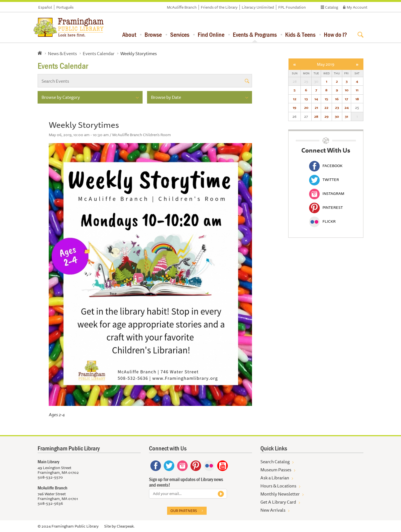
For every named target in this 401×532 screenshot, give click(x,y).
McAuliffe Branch (182, 7)
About (129, 35)
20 (306, 107)
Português (65, 7)
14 (316, 99)
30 (337, 116)
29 (327, 116)
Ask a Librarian (275, 478)
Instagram (327, 193)
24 (347, 107)
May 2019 (326, 64)
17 (346, 99)
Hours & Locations (278, 486)
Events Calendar (99, 53)
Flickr (322, 221)
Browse (153, 35)
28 (316, 116)
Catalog (332, 7)
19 (294, 107)
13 (306, 99)
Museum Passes (276, 470)
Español (45, 7)
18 (357, 99)
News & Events (62, 53)
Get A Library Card (278, 502)
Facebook (326, 166)
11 (357, 90)
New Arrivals (273, 510)
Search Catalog (275, 462)
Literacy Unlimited (258, 7)
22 (326, 107)
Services (180, 35)
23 (337, 107)
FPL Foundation (292, 7)
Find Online (211, 35)
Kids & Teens (300, 35)
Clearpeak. (126, 526)
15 (326, 99)
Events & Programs (255, 35)
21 (316, 107)
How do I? (335, 35)
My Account (357, 7)
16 (337, 99)
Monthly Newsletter (280, 494)
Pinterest (326, 207)
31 (346, 116)
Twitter (324, 180)
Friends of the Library (219, 7)
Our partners (184, 511)
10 (347, 90)
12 (295, 99)
